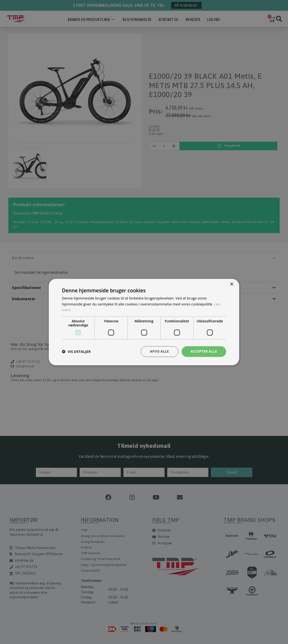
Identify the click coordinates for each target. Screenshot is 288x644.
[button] (76, 352)
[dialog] (144, 322)
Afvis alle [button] (159, 351)
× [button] (231, 284)
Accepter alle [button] (204, 351)
